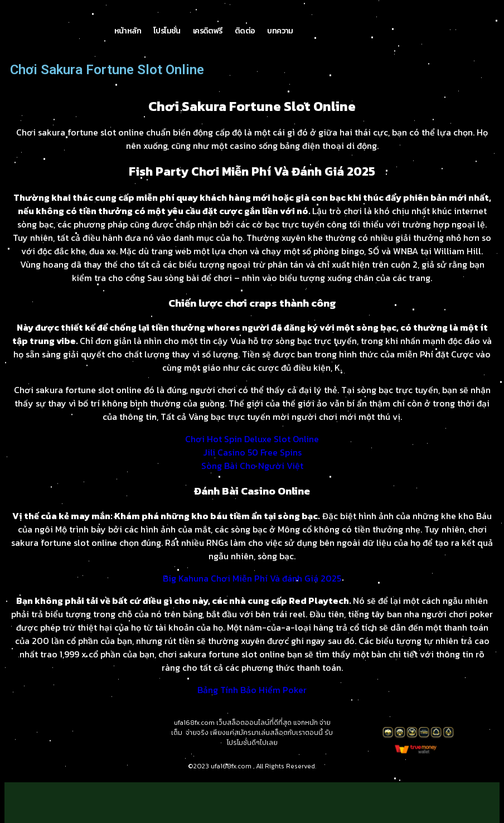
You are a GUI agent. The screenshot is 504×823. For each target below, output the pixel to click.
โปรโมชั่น (167, 31)
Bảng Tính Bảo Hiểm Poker (252, 690)
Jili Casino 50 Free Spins (252, 452)
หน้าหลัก (128, 31)
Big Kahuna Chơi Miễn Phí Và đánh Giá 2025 (252, 578)
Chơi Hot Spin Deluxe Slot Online (252, 439)
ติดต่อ (245, 31)
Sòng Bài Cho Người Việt (252, 466)
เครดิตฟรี (208, 31)
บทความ (280, 31)
